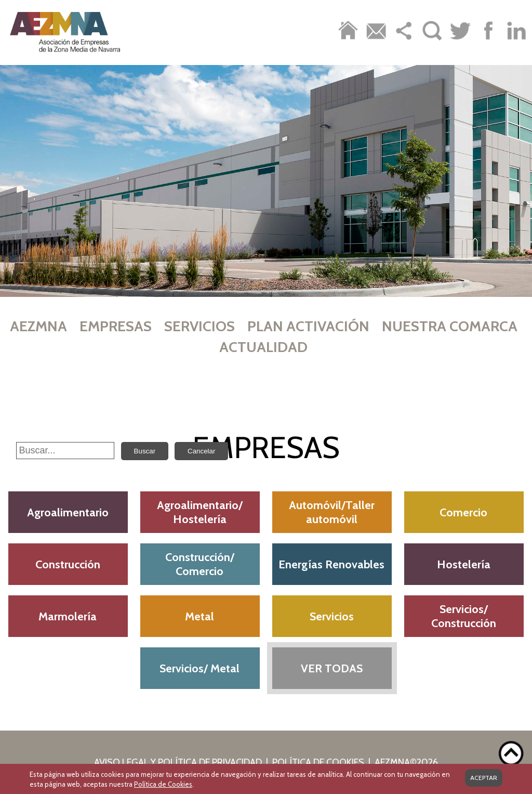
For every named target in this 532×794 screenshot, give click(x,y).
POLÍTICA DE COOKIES (318, 762)
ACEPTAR (484, 778)
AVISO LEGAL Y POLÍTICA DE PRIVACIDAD (178, 762)
